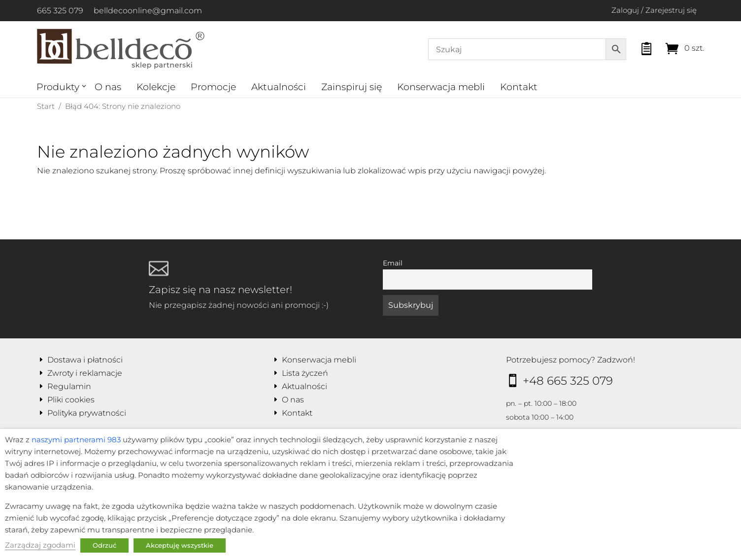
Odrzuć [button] (104, 545)
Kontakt (519, 87)
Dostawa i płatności (85, 360)
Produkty (58, 87)
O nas (108, 87)
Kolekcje (156, 87)
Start (46, 106)
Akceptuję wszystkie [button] (180, 545)
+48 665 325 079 (568, 381)
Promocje (213, 87)
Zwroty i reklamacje (85, 373)
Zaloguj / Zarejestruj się (654, 10)
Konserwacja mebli (441, 87)
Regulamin (69, 386)
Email (393, 263)
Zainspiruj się (352, 87)
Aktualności (279, 87)
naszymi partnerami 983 (76, 440)
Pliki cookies (71, 400)
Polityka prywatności (87, 413)
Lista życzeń (305, 373)
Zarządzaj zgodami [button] (40, 545)
